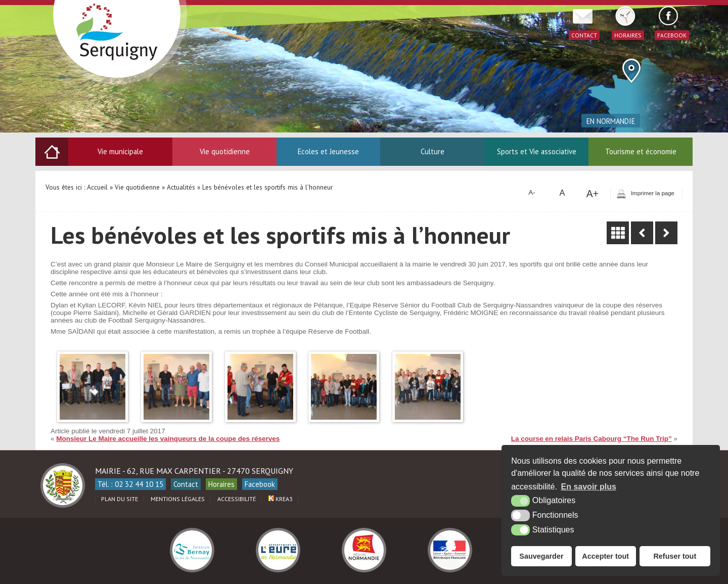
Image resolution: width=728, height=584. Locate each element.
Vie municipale (120, 151)
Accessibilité (237, 499)
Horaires (221, 484)
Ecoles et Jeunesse (328, 151)
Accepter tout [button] (605, 556)
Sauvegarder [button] (541, 556)
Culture (433, 151)
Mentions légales (178, 499)
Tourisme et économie (641, 151)
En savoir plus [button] (589, 487)
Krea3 (281, 499)
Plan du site (120, 499)
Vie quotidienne (225, 151)
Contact (186, 484)
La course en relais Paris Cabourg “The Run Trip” (591, 439)
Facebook (260, 484)
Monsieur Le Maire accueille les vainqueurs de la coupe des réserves (168, 439)
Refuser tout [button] (675, 556)
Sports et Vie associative (537, 151)
